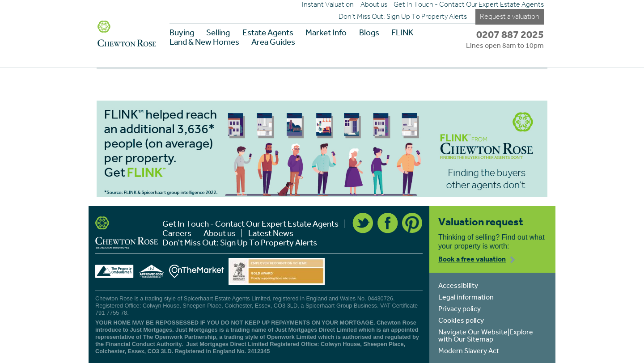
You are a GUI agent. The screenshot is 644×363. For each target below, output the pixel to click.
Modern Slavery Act (469, 350)
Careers (177, 233)
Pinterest (412, 223)
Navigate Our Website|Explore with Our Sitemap (486, 335)
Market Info (326, 32)
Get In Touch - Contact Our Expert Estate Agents (469, 4)
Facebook (388, 223)
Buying (182, 32)
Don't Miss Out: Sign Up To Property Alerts (403, 17)
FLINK (402, 32)
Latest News (271, 233)
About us (374, 4)
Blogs (369, 32)
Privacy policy (460, 308)
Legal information (466, 297)
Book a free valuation (472, 259)
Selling (218, 32)
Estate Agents (268, 32)
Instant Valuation (328, 4)
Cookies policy (461, 320)
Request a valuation (510, 16)
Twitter (363, 223)
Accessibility (458, 285)
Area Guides (273, 42)
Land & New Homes (204, 42)
